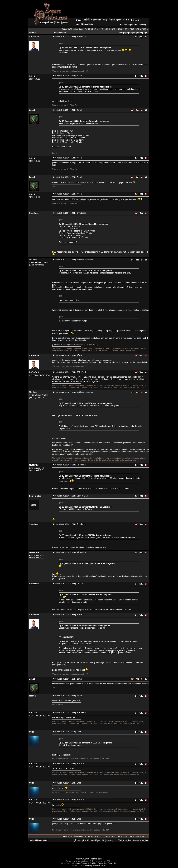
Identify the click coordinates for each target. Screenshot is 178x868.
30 (145, 29)
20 (121, 29)
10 (97, 29)
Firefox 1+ (112, 863)
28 (140, 29)
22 (126, 29)
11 (100, 29)
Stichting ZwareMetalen (95, 866)
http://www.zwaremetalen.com (89, 859)
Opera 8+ (102, 863)
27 (138, 29)
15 (109, 29)
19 (119, 29)
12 (102, 29)
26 (136, 29)
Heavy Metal (88, 24)
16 (112, 29)
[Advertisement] (110, 10)
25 (133, 29)
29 (143, 29)
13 (105, 29)
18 (116, 29)
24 (131, 29)
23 (129, 29)
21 (124, 29)
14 (107, 29)
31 (148, 29)
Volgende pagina (141, 33)
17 (114, 29)
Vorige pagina (125, 33)
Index (78, 24)
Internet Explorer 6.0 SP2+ (85, 863)
